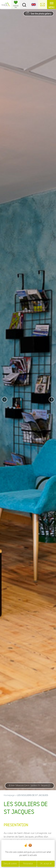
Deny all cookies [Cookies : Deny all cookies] (10, 864)
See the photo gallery (39, 13)
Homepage (9, 795)
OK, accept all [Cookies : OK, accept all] (46, 864)
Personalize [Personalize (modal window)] (28, 864)
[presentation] (4, 400)
